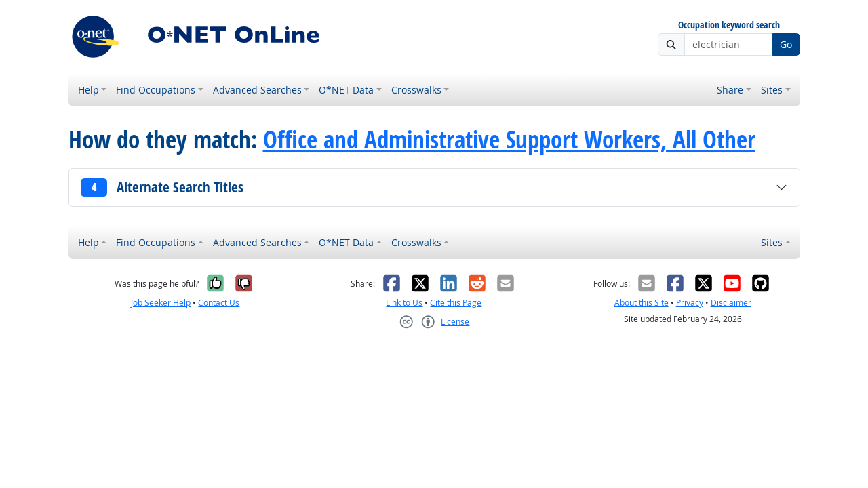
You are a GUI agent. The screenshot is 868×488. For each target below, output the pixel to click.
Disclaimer (731, 303)
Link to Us (404, 303)
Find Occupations (156, 90)
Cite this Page (456, 303)
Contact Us (219, 303)
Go (786, 44)
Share (730, 90)
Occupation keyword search (729, 25)
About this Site (642, 303)
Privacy (690, 303)
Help (88, 90)
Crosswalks (416, 90)
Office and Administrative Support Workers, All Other (509, 140)
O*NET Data (346, 90)
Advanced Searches (257, 90)
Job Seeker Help (161, 303)
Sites (772, 90)
